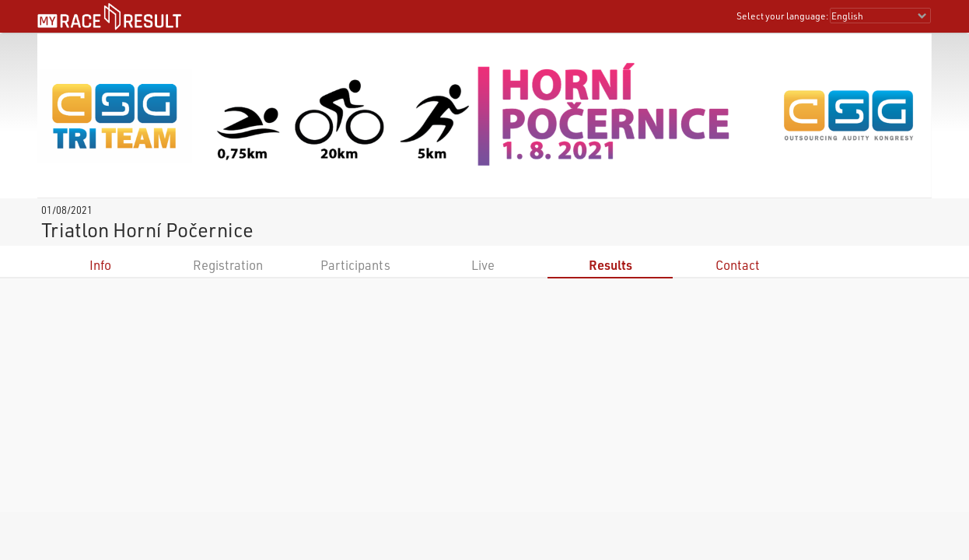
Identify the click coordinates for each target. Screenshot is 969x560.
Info (100, 265)
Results (610, 265)
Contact (738, 265)
